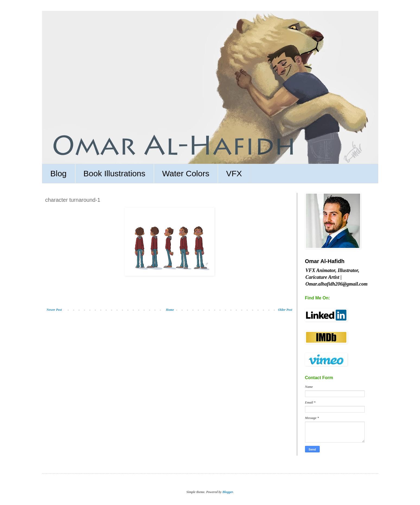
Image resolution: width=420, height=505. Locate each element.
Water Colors (186, 173)
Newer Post (54, 310)
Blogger (228, 492)
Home (170, 310)
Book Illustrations (114, 173)
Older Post (285, 310)
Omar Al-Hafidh (325, 261)
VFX (234, 173)
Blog (59, 173)
